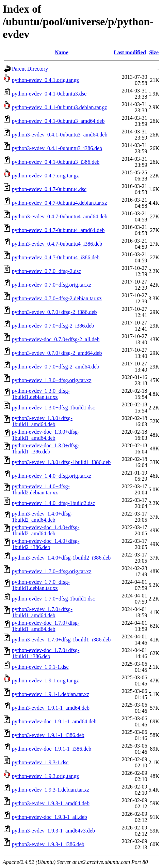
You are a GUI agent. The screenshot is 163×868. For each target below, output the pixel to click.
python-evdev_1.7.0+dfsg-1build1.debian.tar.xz (41, 585)
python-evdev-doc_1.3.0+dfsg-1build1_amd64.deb (46, 435)
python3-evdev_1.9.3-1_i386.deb (48, 844)
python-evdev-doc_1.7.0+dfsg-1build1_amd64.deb (46, 626)
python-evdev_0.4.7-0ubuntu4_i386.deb (56, 257)
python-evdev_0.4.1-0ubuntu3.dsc (49, 94)
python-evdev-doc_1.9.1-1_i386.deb (52, 749)
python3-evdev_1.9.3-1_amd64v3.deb (53, 831)
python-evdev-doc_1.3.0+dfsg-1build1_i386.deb (46, 449)
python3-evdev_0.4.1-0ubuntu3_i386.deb (57, 148)
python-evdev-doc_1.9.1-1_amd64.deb (54, 721)
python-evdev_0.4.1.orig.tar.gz (45, 80)
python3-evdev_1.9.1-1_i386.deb (48, 735)
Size (154, 52)
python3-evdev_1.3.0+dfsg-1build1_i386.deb (61, 462)
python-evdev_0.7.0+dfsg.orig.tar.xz (52, 285)
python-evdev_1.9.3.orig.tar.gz (45, 776)
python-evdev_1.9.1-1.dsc (40, 667)
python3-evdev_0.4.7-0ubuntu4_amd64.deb (60, 216)
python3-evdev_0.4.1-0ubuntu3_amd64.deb (60, 135)
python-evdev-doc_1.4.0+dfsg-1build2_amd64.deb (46, 530)
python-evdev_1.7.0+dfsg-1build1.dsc (53, 599)
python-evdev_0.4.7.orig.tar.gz (45, 176)
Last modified (130, 52)
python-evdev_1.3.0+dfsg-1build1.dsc (53, 408)
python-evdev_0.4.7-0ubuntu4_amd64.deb (58, 230)
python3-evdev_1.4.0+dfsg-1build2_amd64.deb (42, 517)
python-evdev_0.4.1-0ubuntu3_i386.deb (56, 162)
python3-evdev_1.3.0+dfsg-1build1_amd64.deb (42, 421)
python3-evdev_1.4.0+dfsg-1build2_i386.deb (61, 558)
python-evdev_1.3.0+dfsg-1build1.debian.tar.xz (41, 394)
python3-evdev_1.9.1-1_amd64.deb (51, 708)
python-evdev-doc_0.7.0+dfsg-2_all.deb (56, 339)
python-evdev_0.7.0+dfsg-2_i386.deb (53, 326)
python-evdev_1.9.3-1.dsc (40, 762)
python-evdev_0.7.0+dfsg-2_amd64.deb (56, 367)
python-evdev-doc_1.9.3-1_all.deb (50, 817)
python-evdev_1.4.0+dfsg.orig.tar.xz (52, 476)
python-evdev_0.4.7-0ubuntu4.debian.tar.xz (60, 203)
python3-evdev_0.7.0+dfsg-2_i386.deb (54, 312)
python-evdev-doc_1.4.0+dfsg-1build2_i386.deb (46, 544)
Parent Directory (30, 69)
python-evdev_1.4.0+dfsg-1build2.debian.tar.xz (41, 489)
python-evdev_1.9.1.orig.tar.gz (45, 681)
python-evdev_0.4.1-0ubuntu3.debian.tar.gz (60, 107)
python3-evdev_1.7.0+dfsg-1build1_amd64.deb (42, 612)
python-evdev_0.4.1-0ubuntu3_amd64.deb (58, 121)
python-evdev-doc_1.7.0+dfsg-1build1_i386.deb (46, 653)
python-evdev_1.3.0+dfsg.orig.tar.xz (52, 380)
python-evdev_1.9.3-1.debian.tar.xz (51, 790)
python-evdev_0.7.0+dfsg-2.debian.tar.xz (57, 298)
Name (62, 52)
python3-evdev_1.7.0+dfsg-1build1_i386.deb (61, 640)
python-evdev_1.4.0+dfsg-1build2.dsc (53, 503)
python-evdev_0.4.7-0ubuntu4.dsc (49, 189)
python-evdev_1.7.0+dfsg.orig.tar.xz (52, 571)
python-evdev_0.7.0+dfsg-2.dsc (46, 271)
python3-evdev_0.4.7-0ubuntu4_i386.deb (57, 244)
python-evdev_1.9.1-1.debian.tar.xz (51, 694)
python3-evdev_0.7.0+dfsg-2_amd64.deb (57, 353)
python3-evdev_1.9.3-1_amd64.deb (51, 803)
